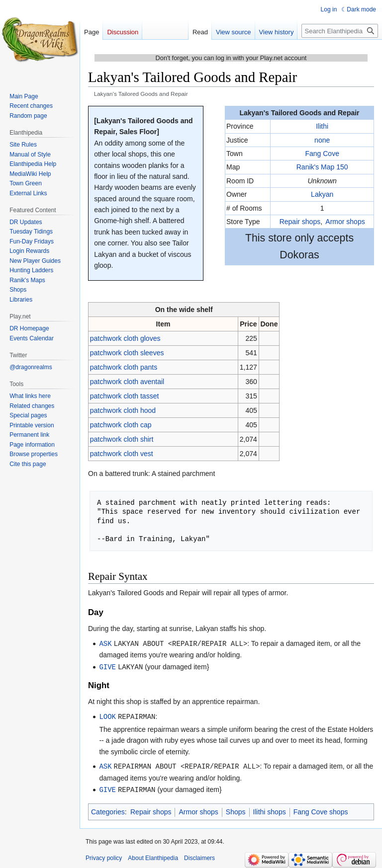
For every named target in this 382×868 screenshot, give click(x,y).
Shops (236, 809)
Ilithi (322, 126)
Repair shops (300, 222)
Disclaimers (199, 856)
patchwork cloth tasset (125, 396)
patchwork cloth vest (122, 454)
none (322, 140)
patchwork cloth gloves (125, 338)
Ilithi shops (270, 809)
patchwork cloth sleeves (127, 353)
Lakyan (322, 194)
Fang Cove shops (321, 809)
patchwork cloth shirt (122, 439)
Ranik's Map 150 (322, 167)
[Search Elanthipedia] (340, 31)
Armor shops (345, 222)
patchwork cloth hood (123, 410)
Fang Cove (322, 154)
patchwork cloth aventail (127, 382)
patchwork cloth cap (121, 425)
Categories (108, 809)
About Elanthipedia (153, 856)
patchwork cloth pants (124, 367)
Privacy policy (104, 856)
